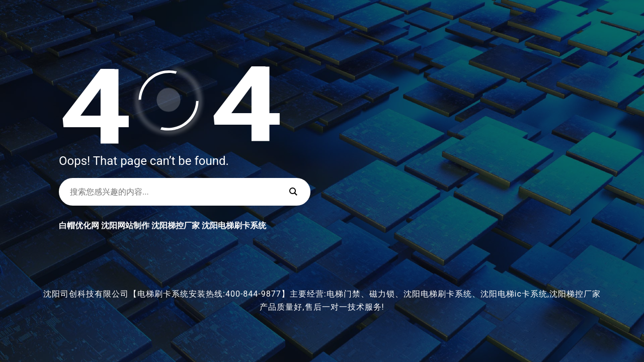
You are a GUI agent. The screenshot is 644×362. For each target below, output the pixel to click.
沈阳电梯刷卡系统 (234, 225)
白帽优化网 (79, 225)
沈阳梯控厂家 (176, 225)
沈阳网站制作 (125, 225)
